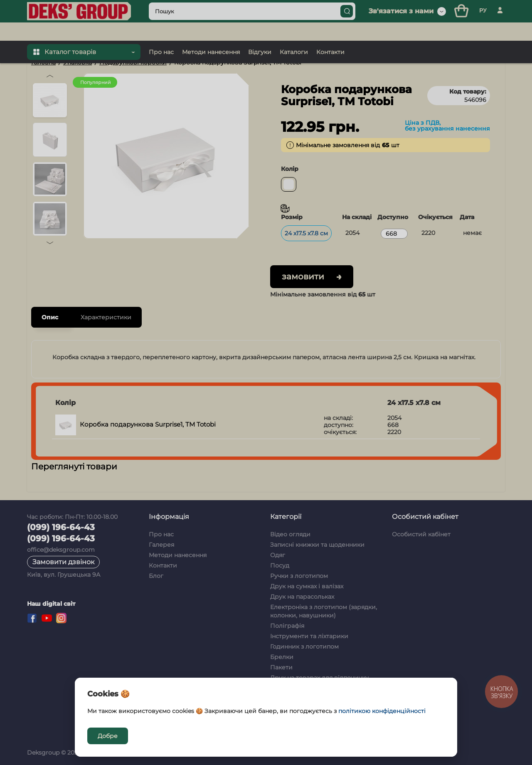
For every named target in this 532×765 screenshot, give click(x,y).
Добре (108, 736)
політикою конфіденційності (382, 711)
